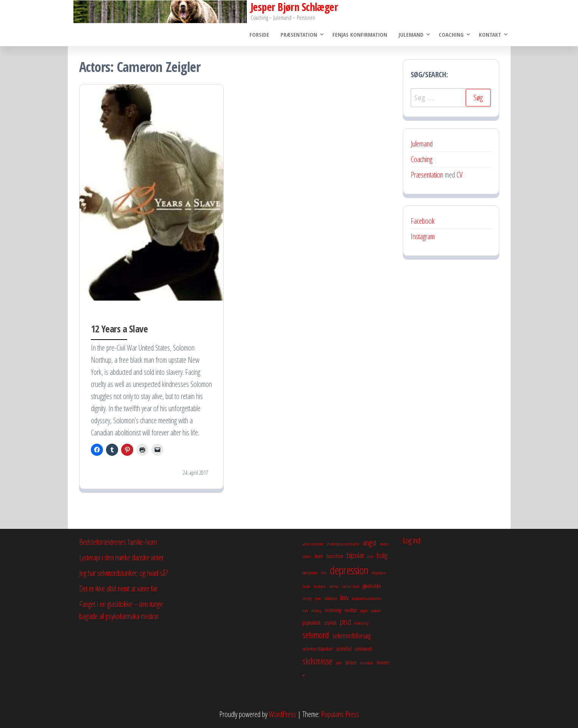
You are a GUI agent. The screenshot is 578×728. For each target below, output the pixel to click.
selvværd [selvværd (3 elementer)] (363, 648)
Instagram (423, 236)
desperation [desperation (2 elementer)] (379, 573)
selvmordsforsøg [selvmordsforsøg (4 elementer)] (351, 636)
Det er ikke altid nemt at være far (118, 588)
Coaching (451, 34)
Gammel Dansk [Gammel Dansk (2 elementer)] (351, 586)
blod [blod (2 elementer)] (370, 557)
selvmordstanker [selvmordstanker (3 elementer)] (318, 648)
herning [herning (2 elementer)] (307, 599)
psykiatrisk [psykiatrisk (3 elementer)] (312, 622)
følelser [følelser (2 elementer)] (334, 586)
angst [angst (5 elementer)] (369, 542)
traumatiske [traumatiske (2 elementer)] (367, 663)
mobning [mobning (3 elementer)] (333, 610)
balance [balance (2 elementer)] (307, 557)
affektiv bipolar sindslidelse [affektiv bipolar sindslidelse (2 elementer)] (343, 544)
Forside (259, 34)
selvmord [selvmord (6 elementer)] (316, 635)
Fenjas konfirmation (360, 34)
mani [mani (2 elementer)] (305, 611)
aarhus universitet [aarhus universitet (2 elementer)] (313, 544)
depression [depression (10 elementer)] (349, 570)
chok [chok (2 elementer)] (324, 573)
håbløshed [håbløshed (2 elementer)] (331, 599)
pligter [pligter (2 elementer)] (364, 611)
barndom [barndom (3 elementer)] (335, 556)
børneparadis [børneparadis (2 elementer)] (310, 573)
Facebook (423, 221)
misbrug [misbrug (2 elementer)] (316, 611)
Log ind (411, 540)
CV (460, 175)
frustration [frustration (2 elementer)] (320, 586)
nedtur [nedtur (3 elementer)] (351, 610)
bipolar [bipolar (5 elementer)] (355, 555)
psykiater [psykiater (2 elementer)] (376, 611)
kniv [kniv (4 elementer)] (344, 597)
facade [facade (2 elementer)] (306, 586)
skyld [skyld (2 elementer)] (339, 663)
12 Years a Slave (119, 329)
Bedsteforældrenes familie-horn (118, 542)
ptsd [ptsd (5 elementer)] (345, 622)
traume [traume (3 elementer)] (383, 662)
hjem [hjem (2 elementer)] (318, 599)
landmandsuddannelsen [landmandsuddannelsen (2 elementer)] (367, 599)
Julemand (411, 34)
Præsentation (299, 34)
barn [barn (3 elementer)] (319, 556)
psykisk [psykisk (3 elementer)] (330, 622)
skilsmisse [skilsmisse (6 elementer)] (317, 661)
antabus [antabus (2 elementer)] (384, 544)
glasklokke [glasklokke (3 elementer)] (372, 586)
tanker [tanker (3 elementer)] (351, 662)
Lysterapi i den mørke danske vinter (121, 557)
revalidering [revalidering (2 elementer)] (361, 623)
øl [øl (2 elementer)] (304, 675)
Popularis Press (340, 714)
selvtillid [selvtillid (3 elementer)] (344, 648)
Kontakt (490, 34)
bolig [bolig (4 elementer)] (382, 555)
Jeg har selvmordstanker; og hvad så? (123, 573)
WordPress (282, 714)
